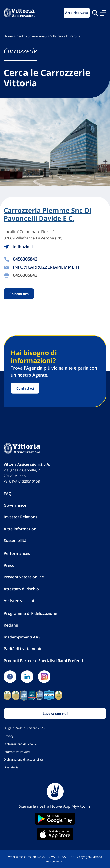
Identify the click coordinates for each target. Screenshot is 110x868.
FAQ (8, 494)
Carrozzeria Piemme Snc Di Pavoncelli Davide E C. (47, 214)
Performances (17, 553)
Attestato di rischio (21, 589)
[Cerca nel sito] (95, 13)
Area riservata (76, 13)
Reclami (11, 625)
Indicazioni (18, 247)
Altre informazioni (20, 529)
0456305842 (25, 259)
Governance (15, 505)
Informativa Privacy (17, 752)
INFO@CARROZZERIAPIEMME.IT (46, 267)
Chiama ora (19, 294)
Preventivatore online (24, 577)
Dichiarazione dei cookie (20, 744)
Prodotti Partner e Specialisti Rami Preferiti (43, 661)
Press (9, 565)
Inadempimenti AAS (22, 637)
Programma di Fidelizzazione (30, 613)
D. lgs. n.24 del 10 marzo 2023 (24, 728)
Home (8, 36)
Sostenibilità (15, 540)
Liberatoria (11, 767)
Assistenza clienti (20, 601)
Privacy (9, 736)
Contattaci (25, 388)
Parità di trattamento (23, 649)
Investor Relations (20, 517)
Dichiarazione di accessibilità (23, 759)
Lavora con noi (55, 713)
